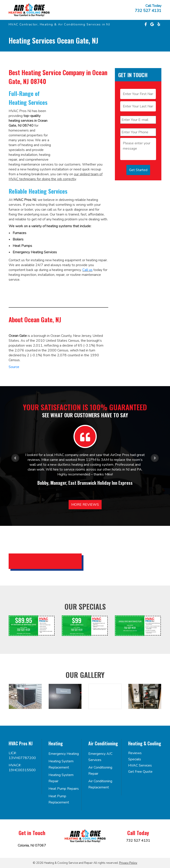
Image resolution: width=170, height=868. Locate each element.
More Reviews (85, 505)
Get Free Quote (140, 772)
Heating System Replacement (61, 764)
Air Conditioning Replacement (100, 784)
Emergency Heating (64, 754)
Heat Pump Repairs (64, 789)
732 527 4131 (148, 11)
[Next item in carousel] (155, 458)
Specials (135, 759)
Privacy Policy (128, 863)
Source (14, 367)
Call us (87, 270)
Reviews (135, 753)
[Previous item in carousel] (15, 458)
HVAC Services (140, 765)
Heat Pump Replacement (59, 799)
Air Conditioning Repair (100, 771)
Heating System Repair (61, 778)
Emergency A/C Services (100, 757)
